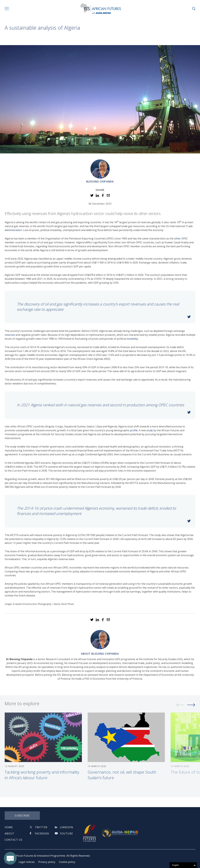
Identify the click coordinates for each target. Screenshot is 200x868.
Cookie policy (67, 862)
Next (191, 706)
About (10, 834)
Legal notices (27, 862)
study (150, 430)
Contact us (14, 840)
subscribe (22, 816)
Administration (13, 230)
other (177, 239)
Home (9, 827)
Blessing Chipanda (100, 182)
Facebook (42, 834)
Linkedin (66, 827)
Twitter (41, 827)
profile (134, 430)
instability (132, 339)
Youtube (66, 834)
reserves (10, 335)
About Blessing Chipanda (100, 654)
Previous (180, 706)
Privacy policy (47, 862)
